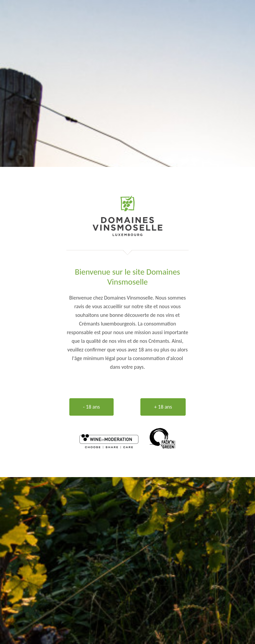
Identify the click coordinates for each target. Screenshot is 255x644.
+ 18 (163, 407)
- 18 (91, 407)
